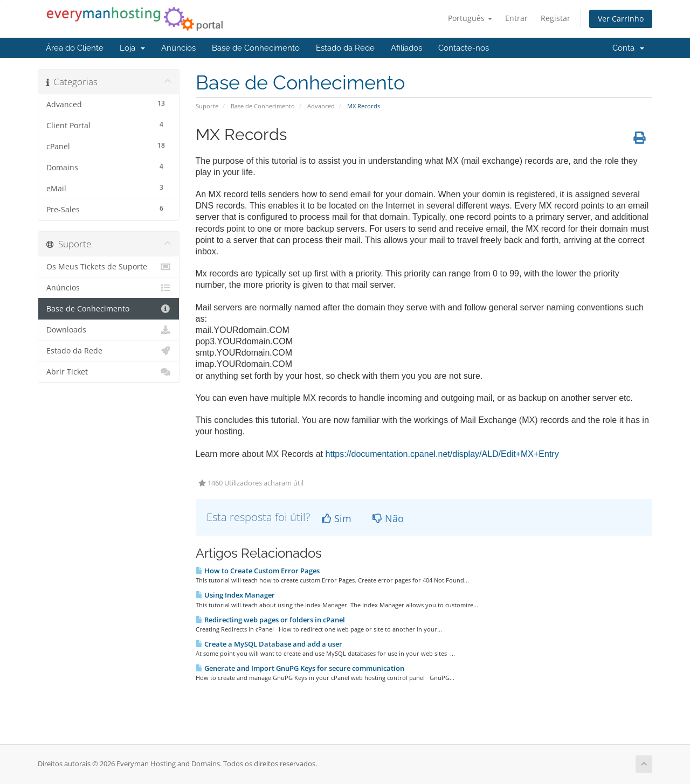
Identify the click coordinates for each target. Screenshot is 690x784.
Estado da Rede (345, 48)
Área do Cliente (75, 48)
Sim (337, 518)
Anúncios (178, 48)
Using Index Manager (235, 595)
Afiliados (406, 48)
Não (388, 518)
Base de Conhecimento (256, 48)
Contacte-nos (464, 48)
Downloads (109, 330)
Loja (132, 48)
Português (470, 18)
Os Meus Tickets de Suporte (109, 267)
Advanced (321, 106)
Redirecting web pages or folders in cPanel (270, 620)
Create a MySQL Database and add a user (269, 644)
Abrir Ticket (109, 372)
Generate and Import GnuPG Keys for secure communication (300, 668)
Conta (628, 48)
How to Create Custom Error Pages (258, 571)
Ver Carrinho (621, 19)
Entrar (516, 18)
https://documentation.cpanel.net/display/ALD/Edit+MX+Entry (442, 454)
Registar (556, 18)
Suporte (207, 106)
